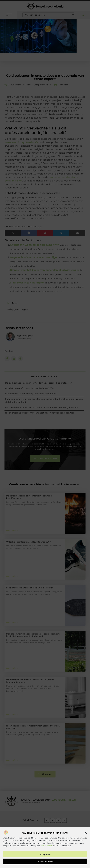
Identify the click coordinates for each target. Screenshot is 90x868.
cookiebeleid (46, 854)
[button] (86, 842)
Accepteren (45, 863)
